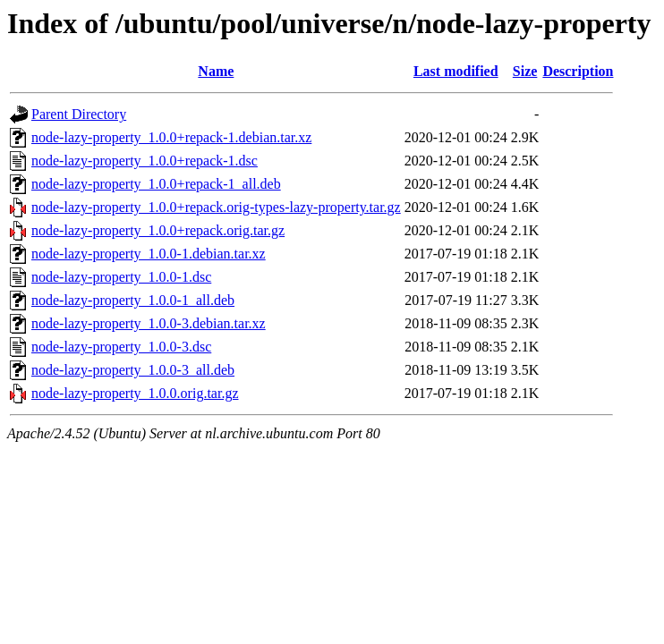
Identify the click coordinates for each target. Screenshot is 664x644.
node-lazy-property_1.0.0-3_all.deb (133, 370)
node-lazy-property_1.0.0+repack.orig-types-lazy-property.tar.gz (216, 207)
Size (525, 71)
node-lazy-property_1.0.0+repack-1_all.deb (156, 184)
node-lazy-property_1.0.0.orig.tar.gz (135, 393)
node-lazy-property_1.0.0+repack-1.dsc (145, 161)
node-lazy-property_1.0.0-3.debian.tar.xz (149, 323)
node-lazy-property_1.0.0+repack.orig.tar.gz (158, 230)
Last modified (456, 71)
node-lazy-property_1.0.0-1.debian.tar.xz (149, 254)
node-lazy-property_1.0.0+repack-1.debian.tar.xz (171, 137)
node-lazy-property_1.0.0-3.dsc (121, 347)
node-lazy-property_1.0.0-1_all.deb (133, 300)
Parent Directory (79, 114)
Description (578, 71)
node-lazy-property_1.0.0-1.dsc (121, 277)
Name (216, 71)
